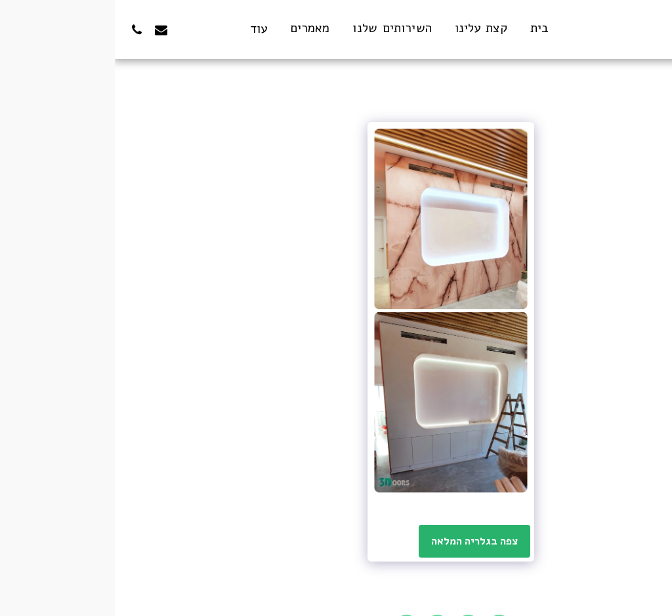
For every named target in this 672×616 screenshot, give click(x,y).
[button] (95, 30)
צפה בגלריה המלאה (360, 541)
